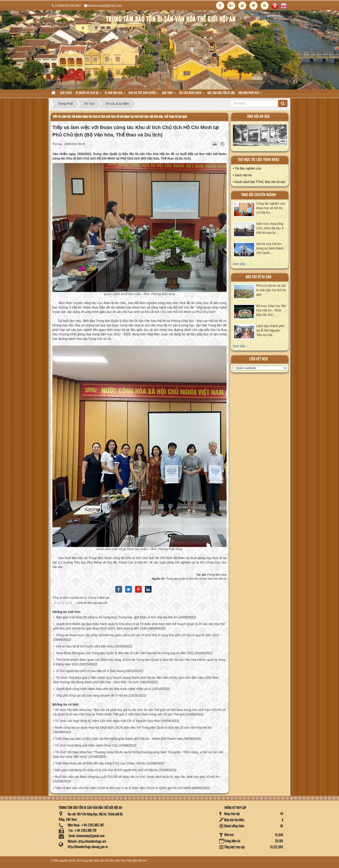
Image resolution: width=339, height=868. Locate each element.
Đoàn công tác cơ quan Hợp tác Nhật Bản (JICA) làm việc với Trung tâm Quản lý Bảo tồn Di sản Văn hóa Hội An (133, 728)
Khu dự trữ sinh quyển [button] (144, 94)
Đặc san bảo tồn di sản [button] (221, 93)
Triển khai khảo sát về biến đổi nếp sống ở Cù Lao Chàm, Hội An (100, 763)
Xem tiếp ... (241, 264)
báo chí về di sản (258, 277)
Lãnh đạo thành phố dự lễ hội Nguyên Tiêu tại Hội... (270, 330)
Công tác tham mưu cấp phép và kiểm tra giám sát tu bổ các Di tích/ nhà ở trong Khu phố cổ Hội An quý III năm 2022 (138, 635)
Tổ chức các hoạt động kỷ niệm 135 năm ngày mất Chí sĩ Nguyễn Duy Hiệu (108, 721)
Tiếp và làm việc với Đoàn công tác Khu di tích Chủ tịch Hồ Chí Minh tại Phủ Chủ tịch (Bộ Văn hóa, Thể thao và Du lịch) (120, 117)
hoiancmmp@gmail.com (105, 6)
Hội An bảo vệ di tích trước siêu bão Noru (85, 646)
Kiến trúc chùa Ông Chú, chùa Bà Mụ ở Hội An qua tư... (270, 228)
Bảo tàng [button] (169, 94)
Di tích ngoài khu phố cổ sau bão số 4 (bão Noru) (90, 671)
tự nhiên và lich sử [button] (88, 94)
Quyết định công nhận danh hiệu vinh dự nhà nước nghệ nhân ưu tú (104, 689)
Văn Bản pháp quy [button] (250, 94)
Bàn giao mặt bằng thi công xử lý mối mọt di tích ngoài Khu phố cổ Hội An (106, 770)
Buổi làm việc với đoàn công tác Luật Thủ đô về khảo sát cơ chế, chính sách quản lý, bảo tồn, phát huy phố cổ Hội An (137, 777)
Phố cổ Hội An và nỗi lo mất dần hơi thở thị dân (271, 290)
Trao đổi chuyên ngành (259, 195)
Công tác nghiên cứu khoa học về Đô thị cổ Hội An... (271, 208)
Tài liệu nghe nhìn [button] (192, 94)
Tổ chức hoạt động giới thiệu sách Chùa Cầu (86, 745)
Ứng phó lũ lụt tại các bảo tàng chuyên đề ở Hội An (92, 696)
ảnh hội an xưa (258, 117)
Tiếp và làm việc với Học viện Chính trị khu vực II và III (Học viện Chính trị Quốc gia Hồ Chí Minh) (123, 788)
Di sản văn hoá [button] (115, 94)
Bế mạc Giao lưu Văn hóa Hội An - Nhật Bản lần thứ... (271, 310)
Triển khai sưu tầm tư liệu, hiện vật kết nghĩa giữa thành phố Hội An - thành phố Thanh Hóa (119, 739)
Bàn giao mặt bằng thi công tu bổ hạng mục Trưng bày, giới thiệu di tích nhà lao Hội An (117, 617)
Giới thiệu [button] (66, 93)
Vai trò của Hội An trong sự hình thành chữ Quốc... (270, 248)
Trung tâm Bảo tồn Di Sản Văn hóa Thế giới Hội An (113, 861)
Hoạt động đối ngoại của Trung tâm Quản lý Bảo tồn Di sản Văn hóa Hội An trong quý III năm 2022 (125, 653)
